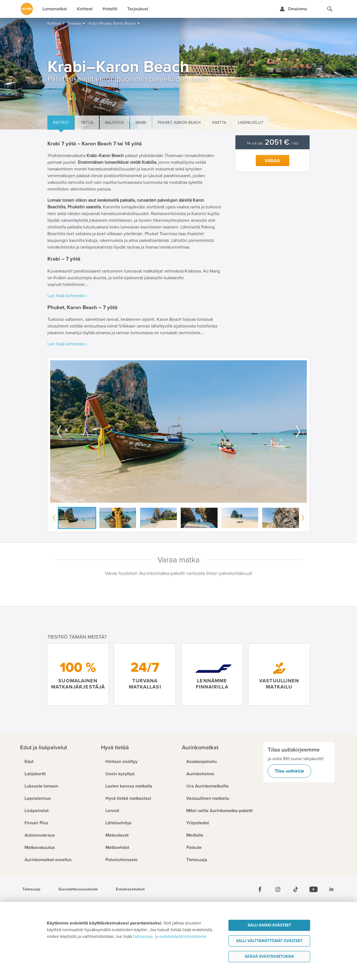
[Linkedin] (331, 889)
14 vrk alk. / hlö (272, 144)
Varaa (272, 161)
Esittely (61, 123)
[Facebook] (260, 889)
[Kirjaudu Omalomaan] (293, 9)
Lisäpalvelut (251, 123)
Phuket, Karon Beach (179, 123)
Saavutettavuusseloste (78, 889)
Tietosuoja (31, 889)
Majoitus (114, 123)
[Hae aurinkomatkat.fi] (330, 9)
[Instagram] (278, 889)
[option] (178, 431)
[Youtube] (313, 889)
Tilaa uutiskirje (290, 771)
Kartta (219, 123)
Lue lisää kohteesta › (67, 296)
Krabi (141, 123)
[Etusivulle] (27, 9)
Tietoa (87, 123)
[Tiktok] (296, 889)
